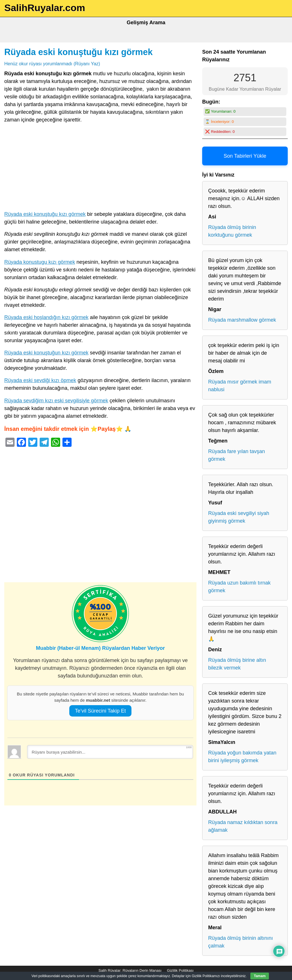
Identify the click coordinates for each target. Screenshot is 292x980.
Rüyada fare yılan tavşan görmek (237, 455)
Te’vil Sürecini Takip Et (101, 711)
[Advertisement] (100, 168)
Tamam (260, 976)
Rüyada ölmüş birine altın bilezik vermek (237, 664)
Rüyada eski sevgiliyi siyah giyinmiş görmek (239, 517)
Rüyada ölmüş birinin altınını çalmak (241, 942)
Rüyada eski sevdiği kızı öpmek (40, 380)
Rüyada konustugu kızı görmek (40, 262)
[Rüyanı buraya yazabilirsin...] (110, 752)
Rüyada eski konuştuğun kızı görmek (46, 353)
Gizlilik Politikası (180, 970)
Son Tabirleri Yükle (245, 156)
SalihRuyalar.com (45, 8)
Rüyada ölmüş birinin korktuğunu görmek (232, 231)
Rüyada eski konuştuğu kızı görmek (78, 52)
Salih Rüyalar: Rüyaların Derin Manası (130, 970)
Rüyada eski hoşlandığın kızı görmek (46, 317)
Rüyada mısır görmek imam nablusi (240, 386)
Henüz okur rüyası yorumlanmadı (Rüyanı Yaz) (52, 64)
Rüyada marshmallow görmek (242, 320)
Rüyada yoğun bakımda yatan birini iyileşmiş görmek (242, 757)
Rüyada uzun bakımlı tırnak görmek (239, 587)
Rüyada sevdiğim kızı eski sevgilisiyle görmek (56, 401)
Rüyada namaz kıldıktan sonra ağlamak (243, 826)
